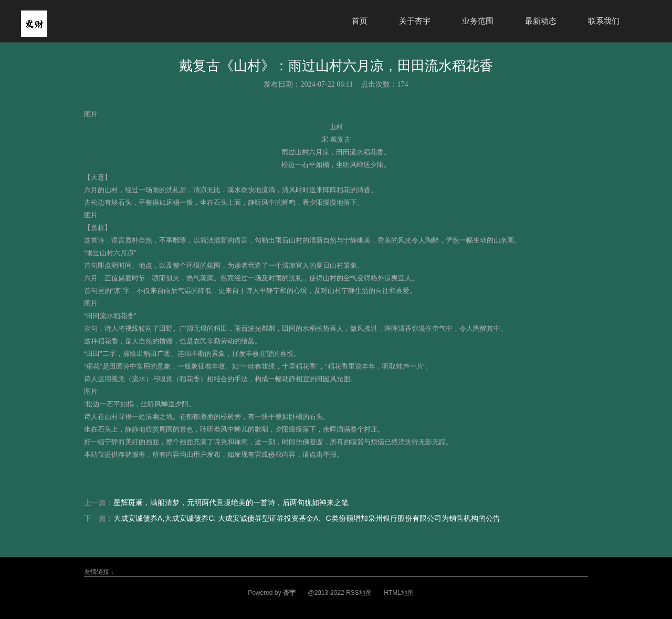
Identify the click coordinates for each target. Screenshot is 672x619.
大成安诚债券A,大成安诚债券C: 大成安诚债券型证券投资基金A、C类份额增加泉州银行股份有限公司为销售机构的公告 (307, 518)
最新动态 (541, 21)
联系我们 (604, 21)
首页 (360, 21)
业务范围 (478, 21)
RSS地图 (359, 593)
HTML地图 (399, 593)
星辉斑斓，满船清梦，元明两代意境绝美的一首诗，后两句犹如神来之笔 (231, 502)
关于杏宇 (415, 21)
